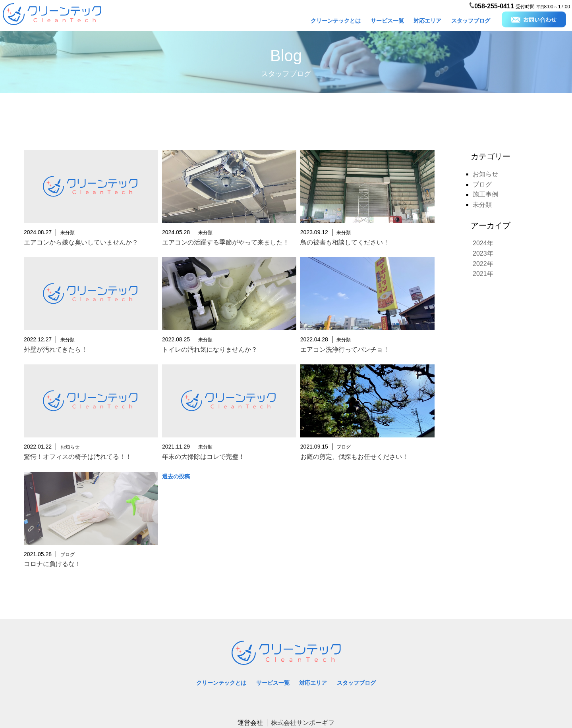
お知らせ (485, 174)
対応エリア (427, 21)
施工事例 (485, 194)
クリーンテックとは (336, 21)
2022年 (483, 264)
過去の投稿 (176, 476)
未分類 (482, 205)
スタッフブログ (471, 21)
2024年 (483, 243)
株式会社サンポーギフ (303, 723)
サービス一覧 (387, 21)
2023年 (483, 253)
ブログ (482, 184)
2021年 (483, 274)
